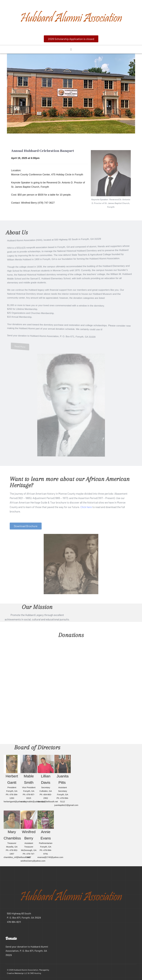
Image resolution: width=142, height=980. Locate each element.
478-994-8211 (14, 922)
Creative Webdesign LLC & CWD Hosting (24, 973)
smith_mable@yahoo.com (34, 802)
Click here (86, 509)
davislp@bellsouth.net (49, 802)
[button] (71, 39)
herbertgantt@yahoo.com (17, 802)
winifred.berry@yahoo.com (34, 861)
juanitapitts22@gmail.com (68, 805)
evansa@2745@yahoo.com (52, 857)
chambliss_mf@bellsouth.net (18, 857)
